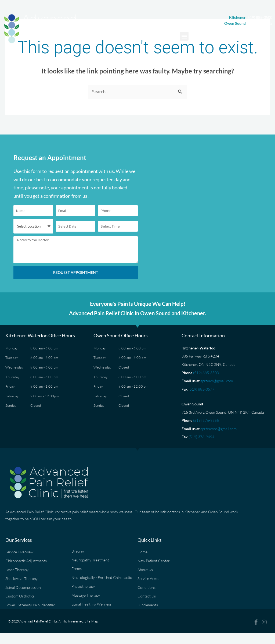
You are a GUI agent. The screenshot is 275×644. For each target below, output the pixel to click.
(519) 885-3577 (201, 389)
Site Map (91, 626)
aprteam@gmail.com (217, 381)
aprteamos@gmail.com (218, 429)
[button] (184, 36)
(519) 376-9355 (206, 421)
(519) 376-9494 (201, 437)
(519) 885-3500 (206, 373)
